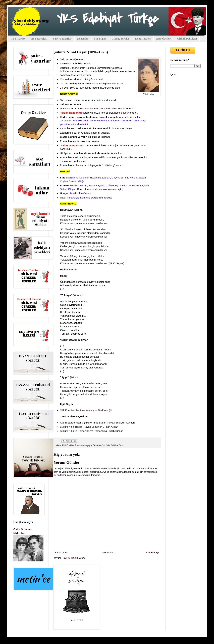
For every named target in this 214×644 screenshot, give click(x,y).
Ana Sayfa (107, 552)
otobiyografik (94, 165)
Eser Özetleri (164, 39)
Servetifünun (82, 109)
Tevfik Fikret (110, 109)
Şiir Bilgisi (100, 39)
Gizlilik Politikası (187, 39)
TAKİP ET (183, 50)
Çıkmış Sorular (120, 39)
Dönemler (83, 39)
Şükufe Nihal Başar (115, 445)
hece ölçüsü (121, 113)
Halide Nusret (68, 269)
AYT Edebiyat (39, 39)
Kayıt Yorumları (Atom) (74, 558)
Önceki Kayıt (153, 552)
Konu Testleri (143, 39)
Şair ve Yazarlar (62, 39)
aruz (96, 113)
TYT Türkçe (18, 39)
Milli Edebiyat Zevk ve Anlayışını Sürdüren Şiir (87, 410)
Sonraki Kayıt (61, 552)
